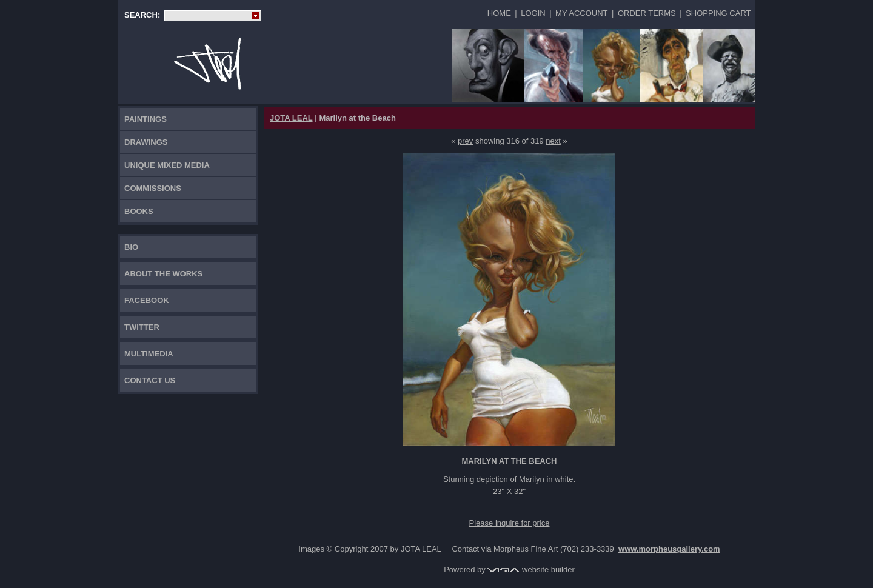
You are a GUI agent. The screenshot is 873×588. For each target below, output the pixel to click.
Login (533, 13)
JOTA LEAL (291, 118)
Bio (131, 247)
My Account (581, 13)
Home (499, 13)
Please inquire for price (510, 523)
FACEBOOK (147, 300)
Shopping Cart (718, 13)
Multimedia (149, 354)
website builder (531, 570)
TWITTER (142, 327)
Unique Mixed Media (167, 165)
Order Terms (647, 13)
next (553, 141)
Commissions (153, 188)
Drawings (146, 142)
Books (139, 211)
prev (465, 141)
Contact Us (150, 380)
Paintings (145, 119)
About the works (163, 274)
